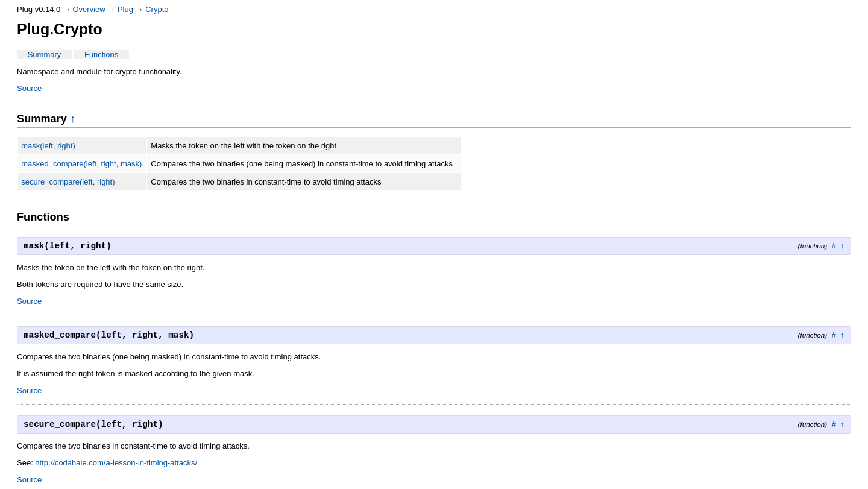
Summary (45, 55)
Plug (125, 9)
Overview (89, 9)
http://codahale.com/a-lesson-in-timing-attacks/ (116, 463)
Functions (101, 55)
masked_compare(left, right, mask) (81, 164)
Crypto (157, 9)
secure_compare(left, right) (68, 182)
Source (29, 88)
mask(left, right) (48, 146)
